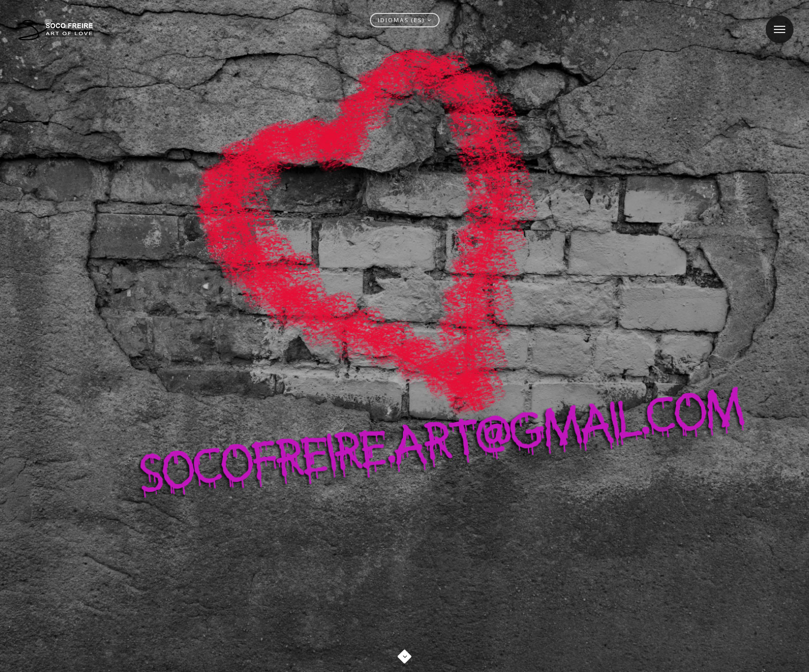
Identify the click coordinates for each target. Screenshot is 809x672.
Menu (775, 23)
